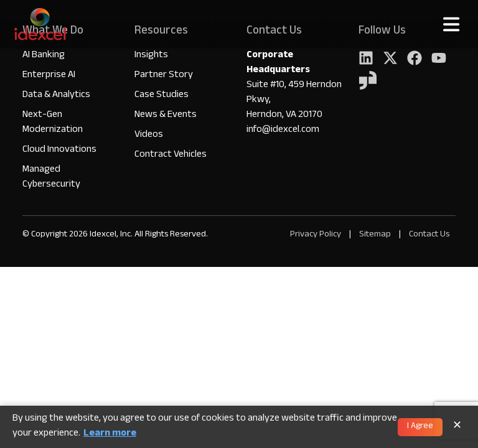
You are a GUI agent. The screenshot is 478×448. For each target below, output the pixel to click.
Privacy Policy (316, 235)
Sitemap (376, 235)
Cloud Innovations (59, 150)
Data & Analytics (56, 96)
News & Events (166, 115)
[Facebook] (415, 59)
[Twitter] (390, 59)
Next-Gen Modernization (53, 123)
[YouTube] (439, 59)
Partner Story (164, 76)
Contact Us (429, 235)
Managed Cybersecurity (51, 178)
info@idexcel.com (283, 131)
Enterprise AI (49, 76)
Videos (149, 135)
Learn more (110, 434)
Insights (151, 56)
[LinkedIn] (366, 59)
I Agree (420, 427)
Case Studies (162, 96)
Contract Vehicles (171, 155)
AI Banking (44, 56)
